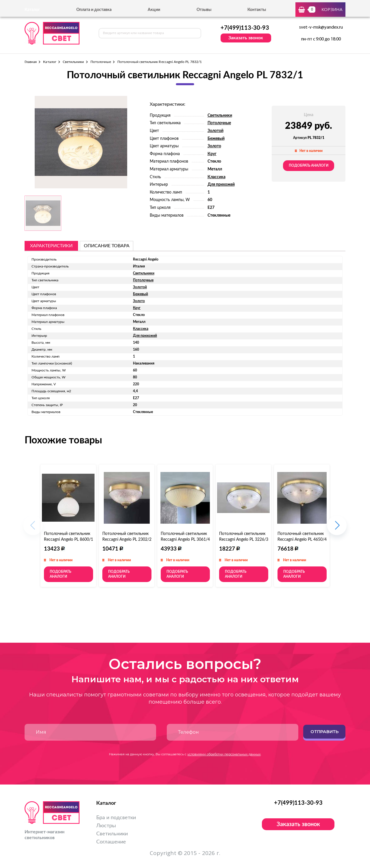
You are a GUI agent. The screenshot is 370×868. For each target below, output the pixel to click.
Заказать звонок (246, 38)
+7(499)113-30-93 (245, 28)
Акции (154, 10)
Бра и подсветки (116, 818)
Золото (214, 146)
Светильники (73, 62)
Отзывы (204, 10)
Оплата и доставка (94, 10)
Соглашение (111, 842)
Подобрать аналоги (309, 166)
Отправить (324, 732)
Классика (217, 177)
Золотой (215, 131)
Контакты (257, 10)
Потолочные (101, 62)
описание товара (107, 246)
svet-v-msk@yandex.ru (321, 27)
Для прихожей (221, 185)
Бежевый (216, 139)
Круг (212, 154)
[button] (337, 528)
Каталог (50, 62)
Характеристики (51, 246)
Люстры (106, 826)
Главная (31, 62)
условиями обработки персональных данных (224, 754)
